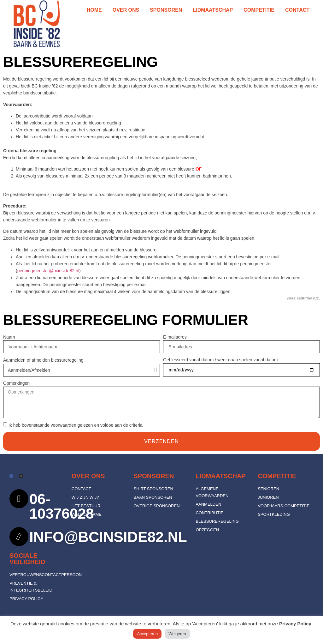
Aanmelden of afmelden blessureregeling (43, 360)
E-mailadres (175, 337)
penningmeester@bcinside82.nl (48, 271)
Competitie (259, 10)
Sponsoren (166, 10)
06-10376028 (62, 506)
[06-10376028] (19, 499)
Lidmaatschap (213, 10)
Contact (297, 10)
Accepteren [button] (147, 634)
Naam (9, 337)
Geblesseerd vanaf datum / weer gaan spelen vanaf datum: (221, 360)
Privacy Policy (295, 624)
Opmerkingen (16, 383)
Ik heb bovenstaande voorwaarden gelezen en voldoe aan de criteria (76, 425)
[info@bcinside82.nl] (19, 537)
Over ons (126, 10)
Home (94, 10)
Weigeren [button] (177, 634)
